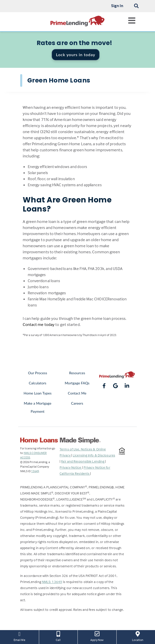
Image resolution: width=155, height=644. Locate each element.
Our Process (38, 373)
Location (138, 636)
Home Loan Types (38, 393)
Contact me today (39, 325)
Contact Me (77, 393)
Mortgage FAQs (77, 383)
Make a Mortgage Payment (37, 407)
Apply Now (97, 636)
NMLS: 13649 (52, 582)
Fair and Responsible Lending (83, 461)
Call (58, 636)
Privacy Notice (71, 467)
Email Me (19, 636)
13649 (35, 471)
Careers (77, 403)
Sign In (117, 6)
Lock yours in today (76, 55)
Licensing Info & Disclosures (94, 455)
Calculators (37, 383)
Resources (77, 373)
